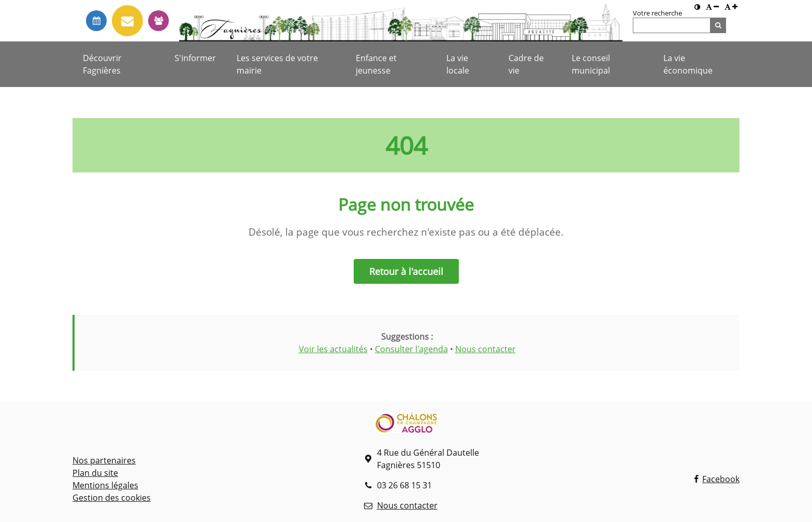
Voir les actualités (333, 349)
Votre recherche (657, 13)
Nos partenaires (104, 460)
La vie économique (688, 64)
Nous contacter (485, 349)
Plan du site (95, 473)
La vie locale (458, 64)
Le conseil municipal (591, 64)
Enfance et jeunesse (376, 64)
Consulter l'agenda (411, 349)
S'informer (195, 58)
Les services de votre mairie (277, 64)
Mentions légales (105, 485)
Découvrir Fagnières (102, 64)
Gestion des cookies (112, 498)
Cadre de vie (526, 64)
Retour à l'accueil (406, 271)
